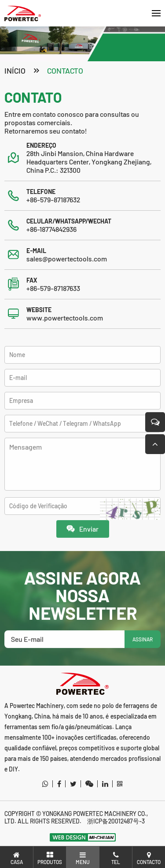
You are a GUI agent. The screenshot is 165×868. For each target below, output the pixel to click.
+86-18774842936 (51, 230)
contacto (65, 71)
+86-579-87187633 (53, 289)
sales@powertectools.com (67, 259)
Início (15, 71)
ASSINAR (143, 654)
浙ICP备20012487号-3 (116, 821)
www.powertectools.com (65, 319)
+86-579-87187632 (53, 200)
